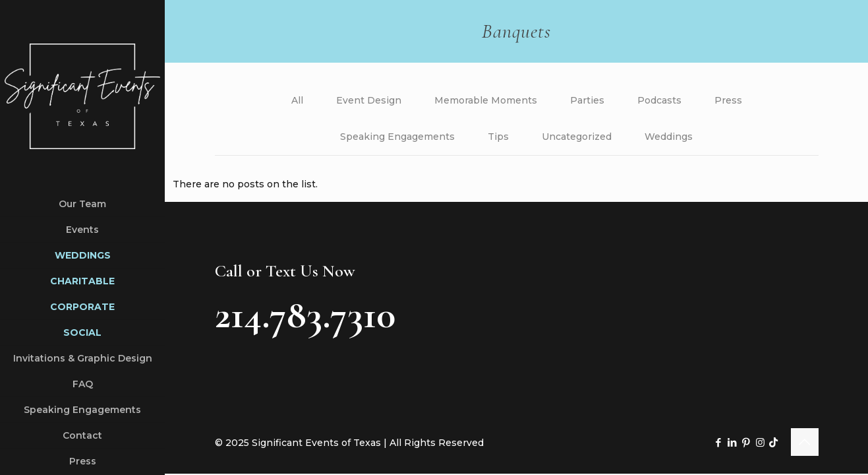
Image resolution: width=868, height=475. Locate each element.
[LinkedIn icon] (733, 442)
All (297, 100)
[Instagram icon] (760, 442)
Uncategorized (577, 137)
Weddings (669, 137)
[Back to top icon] (805, 442)
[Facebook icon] (719, 442)
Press (728, 100)
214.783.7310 (305, 315)
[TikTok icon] (773, 442)
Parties (587, 100)
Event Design (369, 100)
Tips (498, 137)
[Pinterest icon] (746, 442)
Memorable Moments (486, 100)
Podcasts (659, 100)
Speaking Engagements (397, 137)
